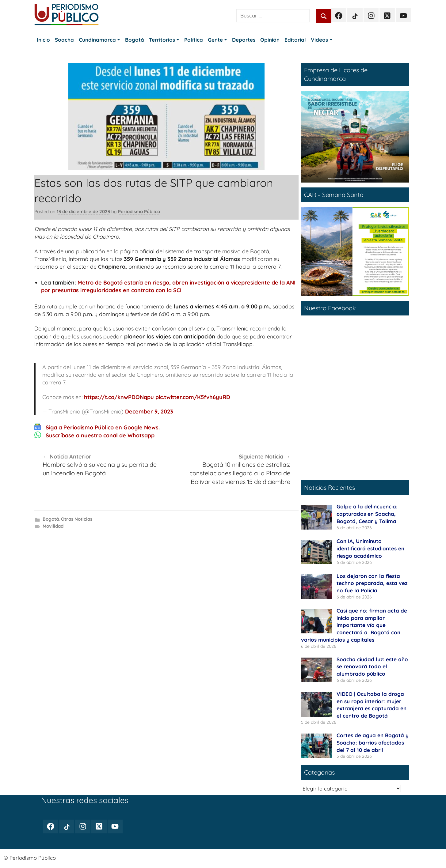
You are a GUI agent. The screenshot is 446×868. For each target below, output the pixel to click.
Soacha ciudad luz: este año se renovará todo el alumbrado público (372, 667)
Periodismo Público (139, 211)
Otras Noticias (77, 519)
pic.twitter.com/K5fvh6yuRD (193, 397)
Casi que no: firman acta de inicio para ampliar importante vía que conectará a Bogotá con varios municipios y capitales (354, 625)
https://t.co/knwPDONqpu (119, 397)
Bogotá (51, 519)
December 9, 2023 (149, 411)
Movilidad (53, 526)
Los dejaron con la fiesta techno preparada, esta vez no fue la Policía (372, 583)
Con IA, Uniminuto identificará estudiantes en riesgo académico (370, 548)
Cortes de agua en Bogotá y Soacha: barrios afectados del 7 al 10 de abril (373, 743)
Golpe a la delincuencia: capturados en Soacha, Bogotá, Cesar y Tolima (367, 514)
